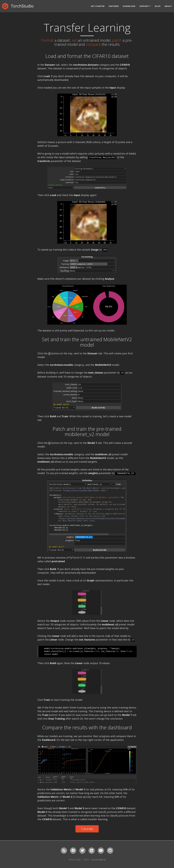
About (168, 6)
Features (114, 6)
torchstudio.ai (98, 860)
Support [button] (144, 6)
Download (129, 6)
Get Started (98, 6)
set (74, 40)
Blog (158, 6)
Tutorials (87, 829)
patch (117, 40)
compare (93, 44)
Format (48, 40)
